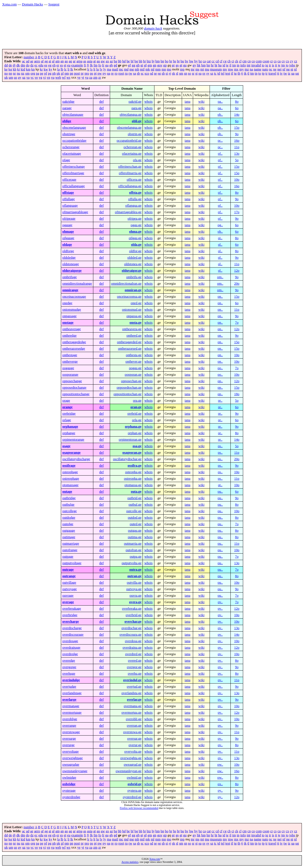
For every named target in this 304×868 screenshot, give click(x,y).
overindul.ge (132, 680)
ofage (66, 160)
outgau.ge (135, 531)
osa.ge (137, 446)
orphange (69, 433)
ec (36, 65)
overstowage (71, 732)
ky (50, 69)
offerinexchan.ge (130, 167)
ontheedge (69, 336)
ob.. (220, 115)
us (16, 77)
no (6, 73)
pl (62, 73)
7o (237, 323)
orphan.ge (135, 433)
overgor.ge (134, 667)
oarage (67, 108)
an (62, 61)
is (273, 65)
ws (68, 77)
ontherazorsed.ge (130, 349)
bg (136, 61)
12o (237, 271)
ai (50, 61)
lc (65, 69)
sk (174, 73)
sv (204, 73)
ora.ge (137, 401)
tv (281, 73)
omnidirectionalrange (77, 284)
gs (177, 65)
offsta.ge (135, 193)
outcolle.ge (134, 511)
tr (266, 73)
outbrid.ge (134, 498)
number (29, 57)
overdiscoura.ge (130, 635)
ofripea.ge (135, 219)
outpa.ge (136, 557)
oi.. (220, 238)
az (111, 61)
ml (153, 69)
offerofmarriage (73, 173)
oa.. (220, 102)
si (167, 73)
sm (181, 73)
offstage (68, 193)
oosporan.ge (133, 375)
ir (270, 65)
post (77, 73)
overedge (69, 661)
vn (49, 77)
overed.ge (135, 661)
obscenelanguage (74, 128)
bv (186, 61)
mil (142, 69)
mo (169, 69)
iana (188, 102)
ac (24, 61)
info (243, 65)
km (28, 69)
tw (285, 73)
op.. (220, 381)
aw (103, 61)
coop (266, 61)
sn (185, 73)
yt (83, 77)
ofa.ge (137, 160)
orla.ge (137, 420)
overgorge (69, 667)
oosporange (70, 375)
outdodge (69, 518)
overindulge (71, 680)
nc (271, 69)
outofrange (70, 550)
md (126, 69)
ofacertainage (72, 154)
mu (207, 69)
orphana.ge (133, 427)
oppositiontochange (76, 394)
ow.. (220, 765)
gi (142, 65)
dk (18, 65)
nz (23, 73)
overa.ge (135, 602)
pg (50, 73)
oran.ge (136, 407)
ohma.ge (135, 232)
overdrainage (71, 648)
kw (46, 69)
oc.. (220, 141)
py (104, 73)
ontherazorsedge (74, 349)
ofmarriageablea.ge (128, 212)
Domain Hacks (32, 4)
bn (162, 61)
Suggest (54, 4)
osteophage (70, 472)
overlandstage (72, 693)
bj (153, 61)
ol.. (220, 245)
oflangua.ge (133, 206)
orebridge (69, 414)
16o (237, 141)
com (259, 61)
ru (126, 73)
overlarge (69, 700)
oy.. (220, 791)
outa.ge (136, 492)
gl (145, 65)
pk (58, 73)
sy (208, 73)
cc (213, 61)
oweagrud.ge (133, 765)
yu (87, 77)
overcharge (70, 622)
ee (46, 65)
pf (46, 73)
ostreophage (71, 479)
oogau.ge (135, 368)
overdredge (70, 654)
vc (32, 77)
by (196, 61)
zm (95, 77)
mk (148, 69)
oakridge (68, 102)
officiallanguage (73, 186)
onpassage (69, 316)
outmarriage (71, 544)
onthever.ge (133, 362)
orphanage (70, 427)
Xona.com (9, 4)
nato (265, 69)
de (10, 65)
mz (247, 69)
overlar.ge (134, 700)
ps (92, 73)
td (219, 73)
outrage (68, 570)
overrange (69, 726)
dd (6, 65)
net (279, 69)
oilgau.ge (135, 238)
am (58, 61)
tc (215, 73)
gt (181, 65)
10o (237, 180)
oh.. (220, 232)
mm (158, 69)
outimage (69, 537)
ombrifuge (69, 277)
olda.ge (136, 245)
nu (19, 73)
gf (129, 65)
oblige (67, 121)
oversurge (69, 739)
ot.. (220, 485)
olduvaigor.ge (132, 271)
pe (42, 73)
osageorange (71, 453)
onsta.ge (136, 323)
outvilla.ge (134, 583)
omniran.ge (133, 290)
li (69, 69)
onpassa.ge (134, 316)
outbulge (68, 505)
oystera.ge (134, 791)
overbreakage (72, 609)
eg (50, 65)
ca (204, 61)
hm (203, 65)
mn (164, 69)
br (171, 61)
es (62, 65)
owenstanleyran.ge (129, 771)
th (239, 73)
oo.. (220, 368)
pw (100, 73)
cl (240, 61)
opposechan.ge (131, 381)
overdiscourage (73, 635)
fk (91, 65)
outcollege (69, 511)
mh (137, 69)
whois (149, 102)
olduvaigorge (72, 271)
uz (24, 77)
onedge (67, 303)
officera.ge (134, 180)
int (249, 65)
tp (263, 73)
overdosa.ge (133, 641)
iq (267, 65)
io (263, 65)
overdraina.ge (132, 648)
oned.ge (136, 303)
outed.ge (136, 524)
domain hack (153, 28)
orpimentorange (73, 440)
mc (121, 69)
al (53, 61)
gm (150, 65)
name (258, 69)
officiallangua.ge (130, 186)
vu (53, 77)
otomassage (70, 485)
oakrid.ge (135, 102)
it (276, 65)
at (95, 61)
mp (182, 69)
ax (107, 61)
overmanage (71, 706)
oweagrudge (71, 765)
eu (69, 65)
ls (92, 69)
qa (108, 73)
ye (79, 77)
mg (131, 69)
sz (212, 73)
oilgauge (68, 238)
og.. (220, 225)
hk (199, 65)
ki (18, 69)
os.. (220, 446)
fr (103, 65)
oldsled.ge (134, 258)
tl (248, 73)
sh (163, 73)
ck (236, 61)
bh (141, 61)
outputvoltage (72, 563)
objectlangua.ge (131, 115)
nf (284, 69)
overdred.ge (133, 654)
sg (159, 73)
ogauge (67, 225)
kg (10, 69)
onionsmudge (72, 310)
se (155, 73)
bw (191, 61)
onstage (68, 323)
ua (293, 73)
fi (85, 65)
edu (41, 65)
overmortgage (72, 713)
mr (193, 69)
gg (133, 65)
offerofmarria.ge (130, 173)
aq (70, 61)
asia (90, 61)
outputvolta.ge (132, 563)
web (58, 77)
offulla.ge (135, 199)
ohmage (68, 232)
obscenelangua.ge (129, 128)
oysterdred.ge (132, 797)
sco (147, 73)
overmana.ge (133, 706)
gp (165, 65)
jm (283, 65)
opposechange (72, 381)
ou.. (220, 492)
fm (95, 65)
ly (105, 69)
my (242, 69)
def (101, 102)
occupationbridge (74, 141)
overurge (68, 745)
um (11, 77)
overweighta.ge (131, 758)
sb (138, 73)
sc (142, 73)
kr (42, 69)
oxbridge (69, 784)
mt (202, 69)
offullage (68, 199)
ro (116, 73)
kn (33, 69)
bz (200, 61)
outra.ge (135, 570)
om (27, 73)
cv (283, 61)
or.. (220, 401)
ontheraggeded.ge (129, 342)
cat (209, 61)
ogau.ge (136, 225)
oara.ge (136, 108)
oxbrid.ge (135, 784)
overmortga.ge (131, 713)
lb (62, 69)
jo (287, 65)
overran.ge (134, 726)
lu (98, 69)
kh (14, 69)
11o (237, 147)
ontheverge (70, 362)
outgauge (69, 531)
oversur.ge (134, 739)
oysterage (69, 791)
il (230, 65)
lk (72, 69)
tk (245, 73)
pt (95, 73)
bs (175, 61)
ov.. (220, 602)
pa (38, 73)
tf (232, 73)
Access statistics (130, 862)
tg (235, 73)
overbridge (70, 615)
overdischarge (72, 628)
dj (14, 65)
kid (23, 69)
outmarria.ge (133, 544)
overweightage (72, 758)
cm (244, 61)
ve (36, 77)
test (228, 73)
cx (288, 61)
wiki (201, 102)
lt (94, 69)
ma (109, 69)
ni (292, 69)
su (200, 73)
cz (295, 61)
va (28, 77)
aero (37, 61)
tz (289, 73)
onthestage (70, 355)
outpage (68, 557)
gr (174, 65)
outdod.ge (135, 518)
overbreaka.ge (132, 609)
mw (231, 69)
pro (87, 73)
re (113, 73)
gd (115, 65)
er (58, 65)
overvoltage (70, 752)
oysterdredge (71, 797)
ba (115, 61)
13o (237, 154)
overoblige (70, 719)
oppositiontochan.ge (128, 394)
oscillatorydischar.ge (127, 459)
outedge (68, 524)
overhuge (69, 674)
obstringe (69, 134)
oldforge (68, 251)
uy (20, 77)
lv (101, 69)
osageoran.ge (132, 453)
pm (67, 73)
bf (132, 61)
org (33, 73)
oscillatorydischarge (76, 459)
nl (295, 69)
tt (278, 73)
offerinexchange (73, 167)
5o (237, 160)
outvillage (69, 583)
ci (233, 61)
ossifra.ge (135, 466)
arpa (80, 61)
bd (124, 61)
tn (256, 73)
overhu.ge (135, 674)
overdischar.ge (131, 628)
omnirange (70, 290)
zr (100, 77)
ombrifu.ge (134, 277)
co (253, 61)
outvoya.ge (134, 589)
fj (88, 65)
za (91, 77)
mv (225, 69)
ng (288, 69)
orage (66, 401)
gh (138, 65)
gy (194, 65)
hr (212, 65)
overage (68, 602)
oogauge (68, 368)
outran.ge (134, 576)
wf (64, 77)
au (98, 61)
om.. (220, 277)
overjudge (69, 687)
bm (157, 61)
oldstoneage (70, 264)
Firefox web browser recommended (139, 808)
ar (74, 61)
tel (223, 73)
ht (216, 65)
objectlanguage (73, 115)
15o (237, 128)
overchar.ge (133, 622)
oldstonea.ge (133, 264)
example (77, 65)
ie (227, 65)
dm (23, 65)
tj (242, 73)
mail (115, 69)
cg (225, 61)
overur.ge (135, 745)
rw (130, 73)
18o (237, 394)
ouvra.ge (136, 596)
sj (170, 73)
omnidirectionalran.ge (126, 284)
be (128, 61)
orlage (67, 420)
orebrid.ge (134, 414)
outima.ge (135, 537)
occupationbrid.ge (129, 141)
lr (88, 69)
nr (14, 73)
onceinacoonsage (74, 297)
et (65, 65)
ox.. (220, 784)
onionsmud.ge (132, 310)
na (251, 69)
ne (275, 69)
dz (32, 65)
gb (111, 65)
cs (275, 61)
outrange (69, 576)
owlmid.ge (134, 778)
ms (197, 69)
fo (100, 65)
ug (297, 73)
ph (54, 73)
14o (237, 115)
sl (177, 73)
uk (6, 77)
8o (237, 102)
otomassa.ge (133, 485)
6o (237, 108)
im (234, 65)
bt (178, 61)
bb (120, 61)
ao (66, 61)
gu (185, 65)
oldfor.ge (135, 251)
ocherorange (71, 147)
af (42, 61)
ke (6, 69)
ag (46, 61)
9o (237, 134)
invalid (256, 65)
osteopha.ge (133, 472)
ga (107, 65)
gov (160, 65)
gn (155, 65)
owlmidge (69, 778)
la (59, 69)
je (279, 65)
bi (144, 61)
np (10, 73)
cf (221, 61)
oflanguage (70, 206)
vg (40, 77)
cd (217, 61)
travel (272, 73)
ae (32, 61)
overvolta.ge (133, 752)
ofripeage (69, 219)
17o (237, 212)
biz (149, 61)
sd (152, 73)
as (85, 61)
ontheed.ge (134, 336)
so (189, 73)
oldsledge (69, 258)
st (196, 73)
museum (216, 69)
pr (82, 73)
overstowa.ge (132, 732)
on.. (220, 297)
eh (54, 65)
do (28, 65)
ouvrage (68, 596)
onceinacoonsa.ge (129, 297)
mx (236, 69)
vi (44, 77)
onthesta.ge (134, 355)
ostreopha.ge (133, 479)
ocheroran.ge (133, 147)
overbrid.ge (134, 615)
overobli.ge (134, 719)
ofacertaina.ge (132, 154)
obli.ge (137, 121)
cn (249, 61)
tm (252, 73)
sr (193, 73)
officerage (69, 180)
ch (229, 61)
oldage (67, 245)
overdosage (70, 641)
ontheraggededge (74, 342)
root (121, 73)
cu (279, 61)
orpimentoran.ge (130, 440)
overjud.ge (134, 687)
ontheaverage (71, 329)
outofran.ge (134, 550)
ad (28, 61)
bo (167, 61)
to (260, 73)
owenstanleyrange (75, 771)
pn (72, 73)
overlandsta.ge (131, 693)
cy (292, 61)
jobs (292, 65)
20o (237, 284)
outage (67, 492)
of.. (220, 154)
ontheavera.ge (132, 329)
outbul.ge (135, 505)
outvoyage (69, 589)
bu (182, 61)
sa (135, 73)
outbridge (69, 498)
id (224, 65)
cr (272, 61)
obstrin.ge (135, 134)
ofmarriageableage (75, 212)
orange (67, 407)
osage (66, 446)
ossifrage (69, 466)
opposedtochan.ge (129, 388)
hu (220, 65)
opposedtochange (74, 388)
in (238, 65)
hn (208, 65)
